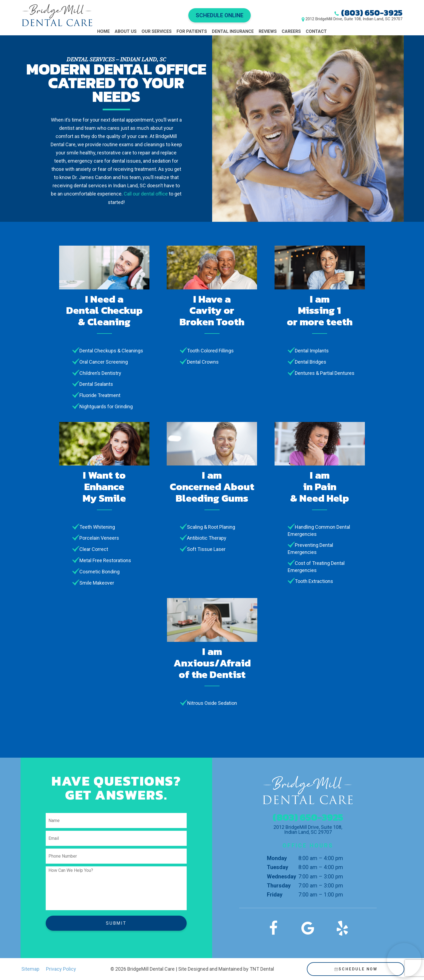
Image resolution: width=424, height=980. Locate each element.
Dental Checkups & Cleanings (111, 351)
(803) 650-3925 (372, 13)
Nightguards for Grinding (106, 406)
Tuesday (278, 867)
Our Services (157, 31)
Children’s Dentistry (100, 373)
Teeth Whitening (97, 527)
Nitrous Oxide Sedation (212, 703)
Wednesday (282, 876)
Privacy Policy (61, 969)
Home (103, 31)
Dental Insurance (233, 31)
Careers (291, 31)
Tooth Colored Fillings (210, 351)
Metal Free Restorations (105, 560)
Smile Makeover (97, 583)
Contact (316, 31)
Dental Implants (312, 351)
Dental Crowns (203, 362)
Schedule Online (220, 15)
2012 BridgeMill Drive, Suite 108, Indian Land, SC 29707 (354, 19)
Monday (277, 858)
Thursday (279, 886)
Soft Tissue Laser (206, 549)
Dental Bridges (311, 362)
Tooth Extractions (314, 581)
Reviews (268, 31)
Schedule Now (355, 969)
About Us (126, 31)
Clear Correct (94, 549)
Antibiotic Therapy (207, 538)
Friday (275, 895)
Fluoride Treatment (100, 395)
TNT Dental (262, 969)
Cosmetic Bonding (99, 572)
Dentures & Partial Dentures (325, 373)
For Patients (192, 31)
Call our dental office (146, 194)
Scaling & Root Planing (211, 527)
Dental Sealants (96, 384)
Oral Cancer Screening (104, 362)
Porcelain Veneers (99, 538)
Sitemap (30, 969)
